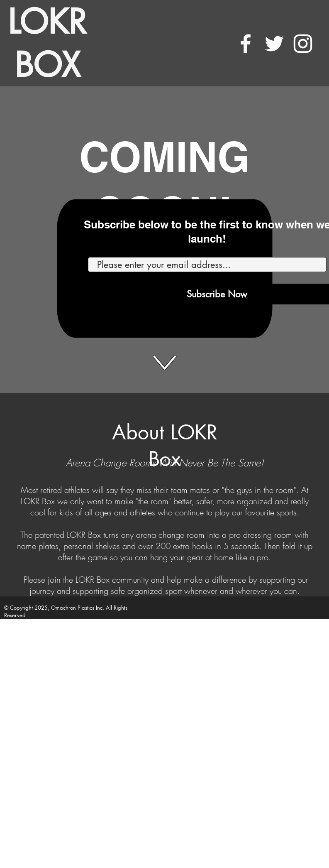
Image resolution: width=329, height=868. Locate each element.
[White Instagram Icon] (303, 44)
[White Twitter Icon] (274, 44)
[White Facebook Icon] (246, 44)
